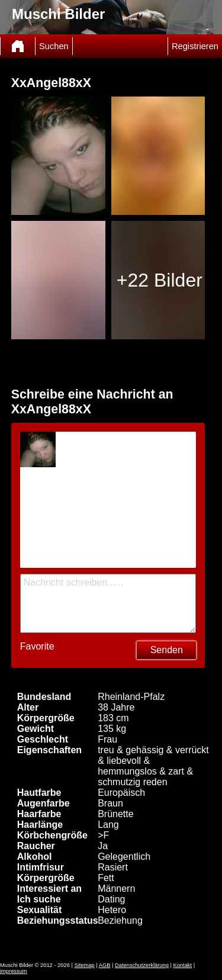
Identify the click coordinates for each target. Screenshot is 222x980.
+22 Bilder (160, 280)
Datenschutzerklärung (142, 965)
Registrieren (195, 46)
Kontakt (182, 965)
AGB (105, 965)
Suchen (54, 46)
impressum (14, 971)
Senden (167, 650)
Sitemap (84, 965)
